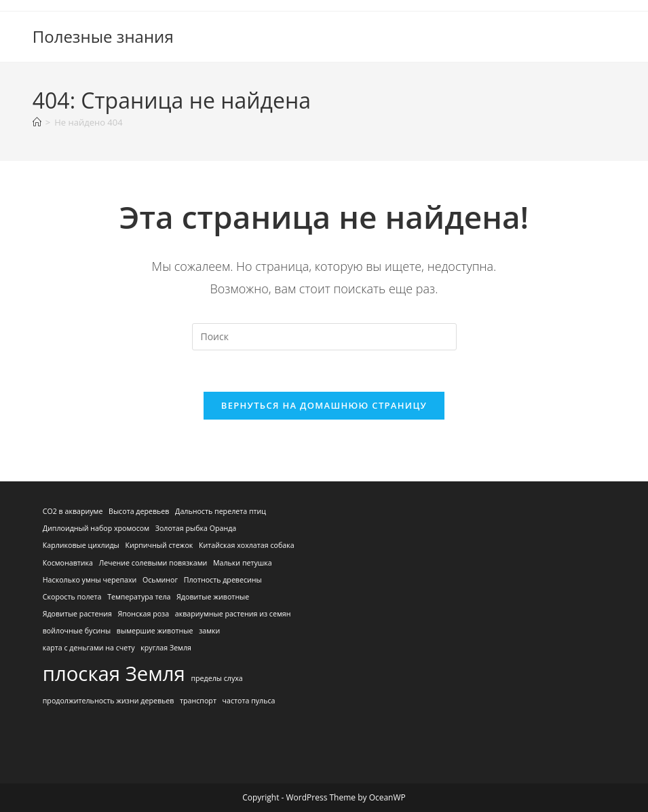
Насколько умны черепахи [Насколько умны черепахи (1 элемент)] (90, 580)
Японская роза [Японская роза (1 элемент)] (143, 614)
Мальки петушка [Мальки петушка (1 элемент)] (243, 563)
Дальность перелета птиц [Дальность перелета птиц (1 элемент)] (221, 511)
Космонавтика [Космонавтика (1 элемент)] (68, 563)
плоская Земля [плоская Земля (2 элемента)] (114, 673)
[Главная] (37, 122)
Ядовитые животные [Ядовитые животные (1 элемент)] (213, 597)
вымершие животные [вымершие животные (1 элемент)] (155, 631)
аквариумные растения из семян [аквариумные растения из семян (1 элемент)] (233, 614)
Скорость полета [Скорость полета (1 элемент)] (72, 597)
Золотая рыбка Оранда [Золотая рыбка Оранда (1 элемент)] (196, 528)
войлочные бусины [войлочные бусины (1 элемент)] (77, 631)
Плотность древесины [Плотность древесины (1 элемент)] (223, 580)
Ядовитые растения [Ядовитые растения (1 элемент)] (77, 614)
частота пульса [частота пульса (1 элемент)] (249, 701)
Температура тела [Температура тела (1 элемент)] (139, 597)
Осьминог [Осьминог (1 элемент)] (160, 580)
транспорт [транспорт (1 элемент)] (198, 701)
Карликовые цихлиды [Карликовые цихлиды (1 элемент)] (81, 545)
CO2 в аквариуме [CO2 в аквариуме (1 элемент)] (73, 511)
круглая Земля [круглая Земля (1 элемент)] (166, 648)
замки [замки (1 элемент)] (209, 631)
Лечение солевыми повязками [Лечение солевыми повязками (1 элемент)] (153, 563)
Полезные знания (103, 36)
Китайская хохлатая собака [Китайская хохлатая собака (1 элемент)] (247, 545)
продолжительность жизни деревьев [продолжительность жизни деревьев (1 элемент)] (109, 701)
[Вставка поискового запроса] (324, 337)
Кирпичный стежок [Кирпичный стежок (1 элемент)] (159, 545)
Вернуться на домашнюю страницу (324, 405)
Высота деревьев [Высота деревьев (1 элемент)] (139, 511)
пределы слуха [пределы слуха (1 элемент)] (216, 678)
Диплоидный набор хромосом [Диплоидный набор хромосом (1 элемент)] (96, 528)
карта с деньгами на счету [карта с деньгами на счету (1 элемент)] (89, 648)
